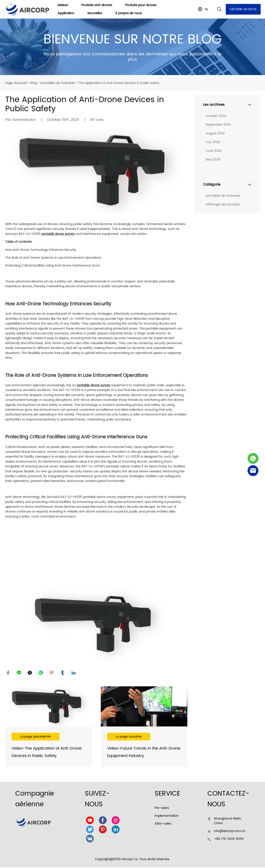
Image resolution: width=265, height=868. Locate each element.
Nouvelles (95, 13)
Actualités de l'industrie (58, 83)
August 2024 (215, 133)
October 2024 (216, 116)
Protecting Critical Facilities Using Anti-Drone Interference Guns (52, 266)
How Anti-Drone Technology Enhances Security (41, 250)
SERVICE (167, 795)
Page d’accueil (16, 83)
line (19, 673)
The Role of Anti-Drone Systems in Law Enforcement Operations (53, 258)
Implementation (167, 817)
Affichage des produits (223, 204)
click (132, 47)
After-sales (163, 824)
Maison (63, 5)
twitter (30, 673)
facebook (9, 673)
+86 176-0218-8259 (229, 840)
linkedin (74, 673)
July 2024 (213, 142)
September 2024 (218, 125)
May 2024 (213, 160)
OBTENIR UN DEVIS (243, 9)
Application (66, 13)
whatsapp (41, 673)
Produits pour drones (141, 5)
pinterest (52, 673)
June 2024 (214, 151)
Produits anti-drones (97, 5)
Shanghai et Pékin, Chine (228, 822)
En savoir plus (49, 728)
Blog (34, 83)
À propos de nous (128, 13)
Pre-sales (162, 809)
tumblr (63, 673)
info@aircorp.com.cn (230, 832)
